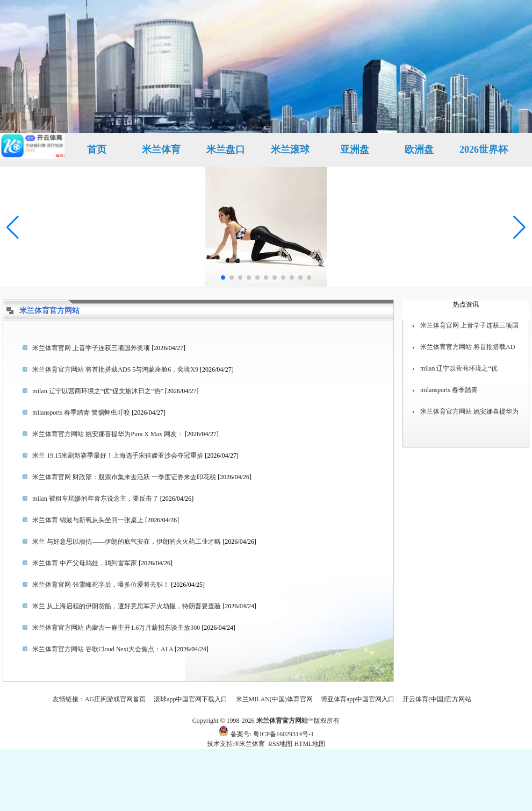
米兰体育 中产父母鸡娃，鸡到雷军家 (85, 563)
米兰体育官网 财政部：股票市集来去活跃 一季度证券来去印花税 (124, 477)
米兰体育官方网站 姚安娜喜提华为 (469, 411)
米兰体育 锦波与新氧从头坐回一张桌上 (88, 520)
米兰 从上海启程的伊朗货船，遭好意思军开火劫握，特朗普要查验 (127, 606)
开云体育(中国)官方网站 (437, 699)
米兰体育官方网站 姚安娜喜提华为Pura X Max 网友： (108, 434)
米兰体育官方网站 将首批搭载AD (468, 347)
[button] (519, 227)
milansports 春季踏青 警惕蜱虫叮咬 (81, 412)
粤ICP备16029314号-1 (283, 734)
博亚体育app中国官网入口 (358, 699)
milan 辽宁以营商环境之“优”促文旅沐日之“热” (98, 391)
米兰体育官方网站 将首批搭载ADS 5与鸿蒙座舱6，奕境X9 (115, 369)
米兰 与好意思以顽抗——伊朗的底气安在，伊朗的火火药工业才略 (127, 542)
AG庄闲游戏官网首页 (115, 699)
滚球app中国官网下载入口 (190, 699)
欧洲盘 (419, 150)
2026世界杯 (484, 150)
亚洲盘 (355, 150)
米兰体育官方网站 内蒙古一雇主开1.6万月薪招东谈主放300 (116, 628)
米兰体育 (161, 150)
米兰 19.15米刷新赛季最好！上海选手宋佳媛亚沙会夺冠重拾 (118, 456)
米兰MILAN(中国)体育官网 (274, 699)
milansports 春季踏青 (449, 390)
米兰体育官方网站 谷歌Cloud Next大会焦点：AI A (103, 649)
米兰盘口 (226, 150)
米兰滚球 (290, 150)
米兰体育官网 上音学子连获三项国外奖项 (91, 348)
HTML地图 (310, 744)
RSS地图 (280, 744)
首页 (97, 150)
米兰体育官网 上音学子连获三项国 (469, 325)
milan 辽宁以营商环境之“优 (459, 368)
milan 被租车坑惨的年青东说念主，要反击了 (95, 499)
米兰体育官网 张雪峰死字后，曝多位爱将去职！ (101, 585)
